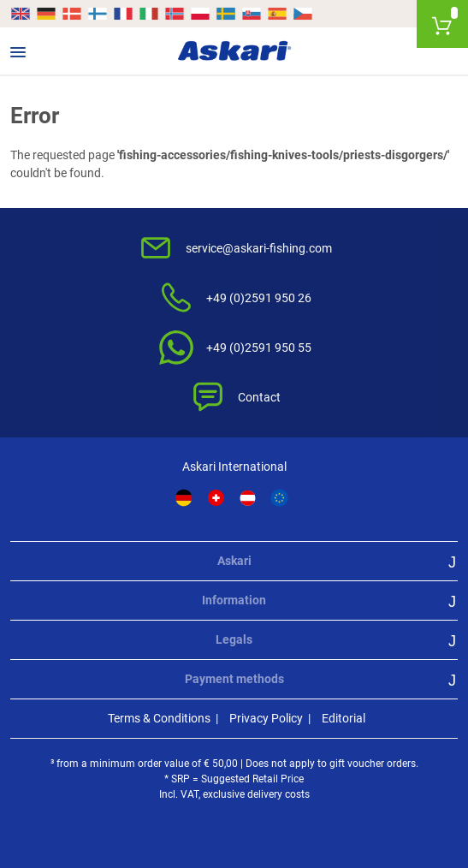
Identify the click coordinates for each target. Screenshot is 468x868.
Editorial (344, 718)
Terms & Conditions (159, 718)
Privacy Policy (266, 718)
